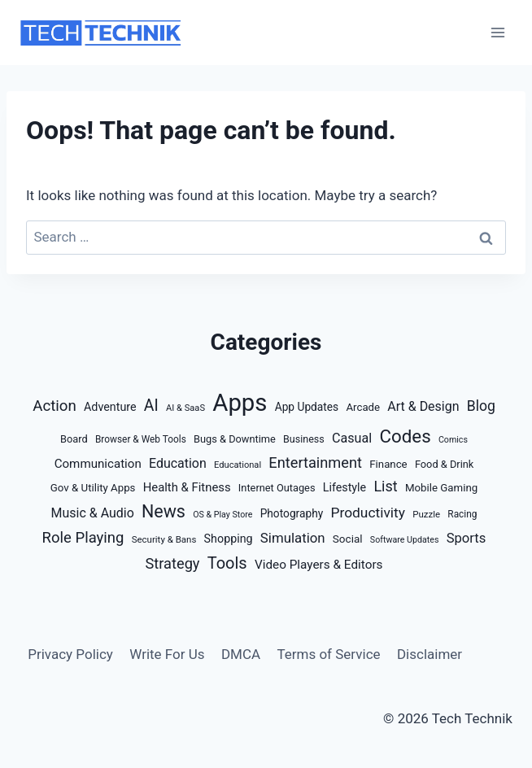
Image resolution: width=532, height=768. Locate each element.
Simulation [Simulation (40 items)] (293, 538)
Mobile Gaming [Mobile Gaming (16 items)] (441, 488)
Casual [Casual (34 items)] (352, 438)
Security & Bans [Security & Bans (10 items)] (164, 539)
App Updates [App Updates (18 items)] (307, 407)
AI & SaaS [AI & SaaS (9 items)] (185, 408)
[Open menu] (497, 32)
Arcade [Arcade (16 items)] (363, 407)
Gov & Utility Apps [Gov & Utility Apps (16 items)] (93, 488)
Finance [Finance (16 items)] (388, 464)
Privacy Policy (70, 654)
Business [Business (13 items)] (304, 439)
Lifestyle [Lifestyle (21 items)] (344, 487)
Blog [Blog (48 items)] (481, 406)
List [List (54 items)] (385, 486)
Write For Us (167, 654)
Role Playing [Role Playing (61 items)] (83, 538)
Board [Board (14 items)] (74, 439)
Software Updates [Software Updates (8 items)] (405, 540)
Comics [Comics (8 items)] (453, 440)
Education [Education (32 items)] (178, 463)
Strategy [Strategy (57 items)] (173, 563)
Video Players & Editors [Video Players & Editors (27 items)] (319, 565)
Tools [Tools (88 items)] (227, 563)
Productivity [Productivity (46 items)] (368, 513)
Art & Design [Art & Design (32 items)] (423, 406)
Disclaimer (430, 654)
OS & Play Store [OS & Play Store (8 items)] (222, 515)
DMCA (241, 654)
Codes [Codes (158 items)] (405, 436)
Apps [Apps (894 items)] (240, 403)
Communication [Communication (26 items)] (98, 464)
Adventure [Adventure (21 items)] (110, 407)
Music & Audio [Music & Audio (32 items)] (93, 513)
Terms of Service (328, 654)
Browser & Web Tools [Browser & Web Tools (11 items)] (141, 439)
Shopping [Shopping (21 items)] (229, 539)
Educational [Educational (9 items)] (238, 465)
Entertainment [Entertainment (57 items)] (315, 463)
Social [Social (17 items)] (348, 539)
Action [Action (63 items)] (55, 406)
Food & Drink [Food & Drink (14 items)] (444, 464)
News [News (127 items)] (164, 511)
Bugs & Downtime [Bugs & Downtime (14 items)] (235, 439)
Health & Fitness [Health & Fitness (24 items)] (187, 487)
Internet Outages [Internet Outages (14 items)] (277, 488)
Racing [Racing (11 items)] (462, 514)
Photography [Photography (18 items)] (292, 513)
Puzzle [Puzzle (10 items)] (426, 514)
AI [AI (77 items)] (151, 406)
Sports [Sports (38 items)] (467, 538)
